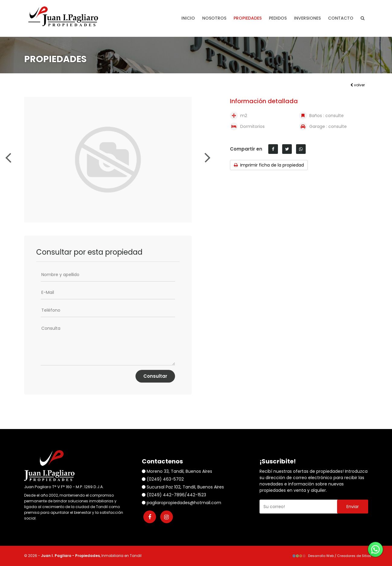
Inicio (188, 18)
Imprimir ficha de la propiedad (269, 165)
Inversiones (307, 18)
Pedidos (278, 18)
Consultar (155, 376)
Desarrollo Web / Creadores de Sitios (332, 556)
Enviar (353, 507)
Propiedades (248, 18)
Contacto (341, 18)
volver (358, 85)
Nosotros (214, 18)
